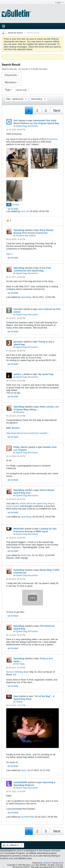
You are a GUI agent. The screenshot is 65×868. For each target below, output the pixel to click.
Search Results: (10, 69)
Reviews (20, 412)
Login (59, 2)
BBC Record (13, 428)
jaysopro (18, 342)
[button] (8, 221)
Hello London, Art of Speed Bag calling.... (36, 408)
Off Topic (20, 664)
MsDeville (19, 529)
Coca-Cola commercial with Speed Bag (32, 269)
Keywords (12, 75)
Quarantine (52, 139)
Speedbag (19, 230)
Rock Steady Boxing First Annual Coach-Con (33, 231)
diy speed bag (46, 374)
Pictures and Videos (26, 235)
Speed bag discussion (27, 126)
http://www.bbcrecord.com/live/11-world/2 (27, 433)
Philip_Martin (21, 447)
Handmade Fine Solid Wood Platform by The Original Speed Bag (36, 122)
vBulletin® (47, 863)
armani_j (18, 374)
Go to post (13, 209)
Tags (9, 90)
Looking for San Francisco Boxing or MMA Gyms (35, 530)
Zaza (16, 696)
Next (57, 110)
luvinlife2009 (20, 782)
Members (11, 82)
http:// (9, 254)
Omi (16, 120)
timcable (18, 309)
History (19, 702)
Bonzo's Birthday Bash (18, 672)
